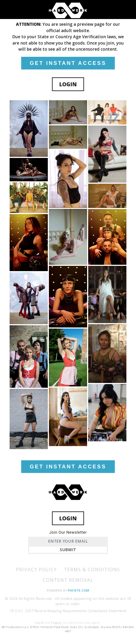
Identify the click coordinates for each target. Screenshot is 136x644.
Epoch (40, 623)
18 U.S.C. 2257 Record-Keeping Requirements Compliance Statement (68, 611)
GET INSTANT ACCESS (68, 63)
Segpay (57, 623)
